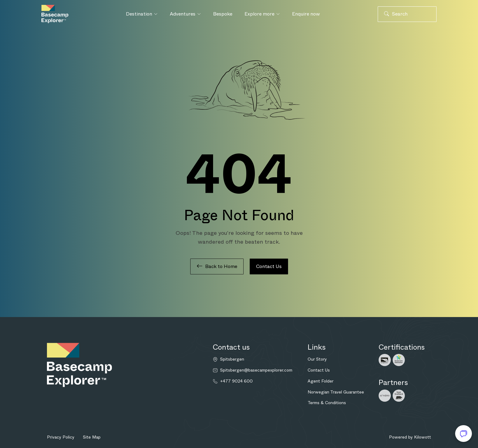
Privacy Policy (61, 437)
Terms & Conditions (327, 403)
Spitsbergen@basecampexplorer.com (256, 370)
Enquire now (306, 14)
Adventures (185, 14)
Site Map (92, 437)
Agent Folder (321, 381)
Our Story (317, 359)
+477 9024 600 (236, 381)
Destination (142, 14)
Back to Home (217, 266)
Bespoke (223, 14)
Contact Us (269, 266)
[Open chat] (464, 434)
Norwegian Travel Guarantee (336, 392)
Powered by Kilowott (410, 437)
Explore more (262, 14)
